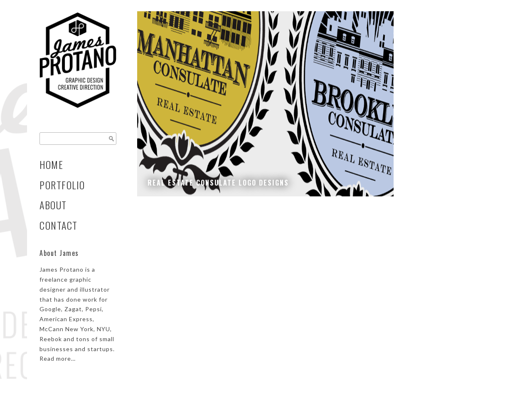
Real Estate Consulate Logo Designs (218, 183)
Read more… (58, 358)
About (53, 205)
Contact (59, 225)
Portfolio (62, 185)
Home (51, 165)
